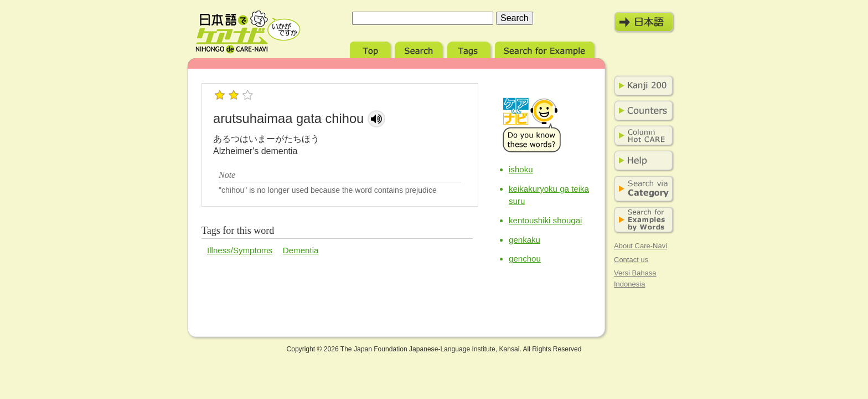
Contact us (631, 260)
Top (371, 48)
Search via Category (642, 189)
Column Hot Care (642, 136)
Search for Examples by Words (642, 220)
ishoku (521, 169)
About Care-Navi (640, 246)
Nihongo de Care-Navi (248, 32)
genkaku (525, 240)
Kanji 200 (642, 86)
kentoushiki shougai (545, 220)
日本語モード (644, 22)
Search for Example (546, 48)
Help (642, 161)
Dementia (301, 250)
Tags (470, 48)
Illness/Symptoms (240, 250)
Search (420, 48)
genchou (525, 259)
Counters (642, 111)
